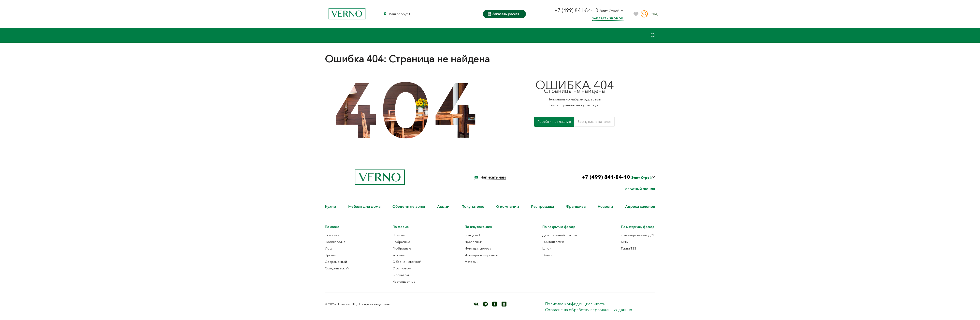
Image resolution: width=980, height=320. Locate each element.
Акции (443, 207)
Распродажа (542, 207)
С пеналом (401, 275)
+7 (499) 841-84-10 (577, 10)
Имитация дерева (478, 248)
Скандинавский (337, 268)
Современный (336, 262)
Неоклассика (335, 242)
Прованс (331, 255)
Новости (605, 207)
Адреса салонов (640, 207)
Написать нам (490, 177)
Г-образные (401, 242)
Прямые (399, 235)
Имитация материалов (482, 255)
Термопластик (553, 242)
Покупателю (473, 207)
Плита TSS (629, 248)
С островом (402, 268)
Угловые (399, 255)
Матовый (472, 262)
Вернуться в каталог (594, 122)
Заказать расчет (504, 14)
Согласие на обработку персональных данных (589, 310)
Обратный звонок (640, 189)
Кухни (331, 207)
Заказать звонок (608, 18)
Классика (332, 235)
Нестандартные (404, 281)
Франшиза (576, 207)
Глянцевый (473, 235)
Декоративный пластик (560, 235)
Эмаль (547, 255)
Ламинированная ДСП (638, 235)
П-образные (402, 248)
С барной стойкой (407, 262)
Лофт (329, 248)
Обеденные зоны (409, 207)
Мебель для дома (364, 207)
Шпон (547, 248)
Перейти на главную (554, 122)
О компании (508, 207)
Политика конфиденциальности (575, 304)
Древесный (473, 242)
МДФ (625, 242)
